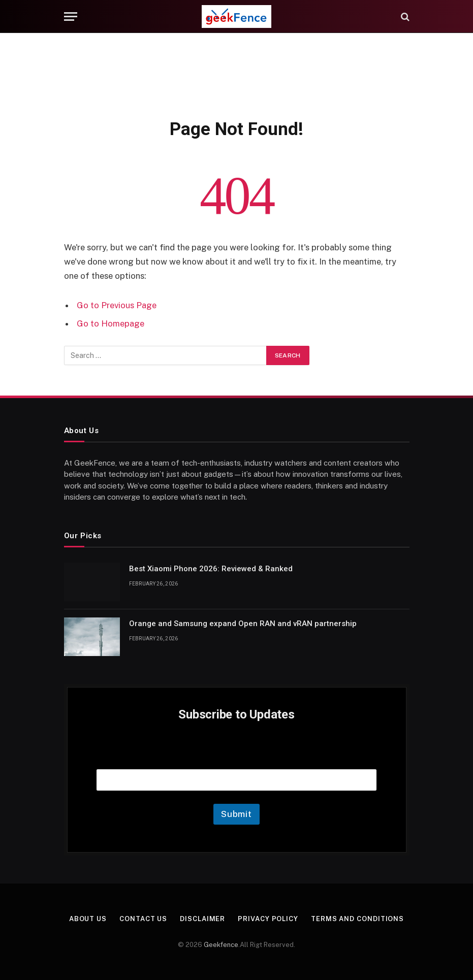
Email (237, 756)
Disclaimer (202, 919)
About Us (88, 919)
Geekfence (221, 945)
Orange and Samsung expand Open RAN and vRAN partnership (243, 624)
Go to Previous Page (117, 305)
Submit (236, 814)
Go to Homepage (111, 323)
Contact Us (143, 919)
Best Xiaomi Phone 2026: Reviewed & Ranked (211, 569)
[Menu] (71, 17)
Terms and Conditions (357, 919)
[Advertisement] (237, 74)
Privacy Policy (268, 919)
